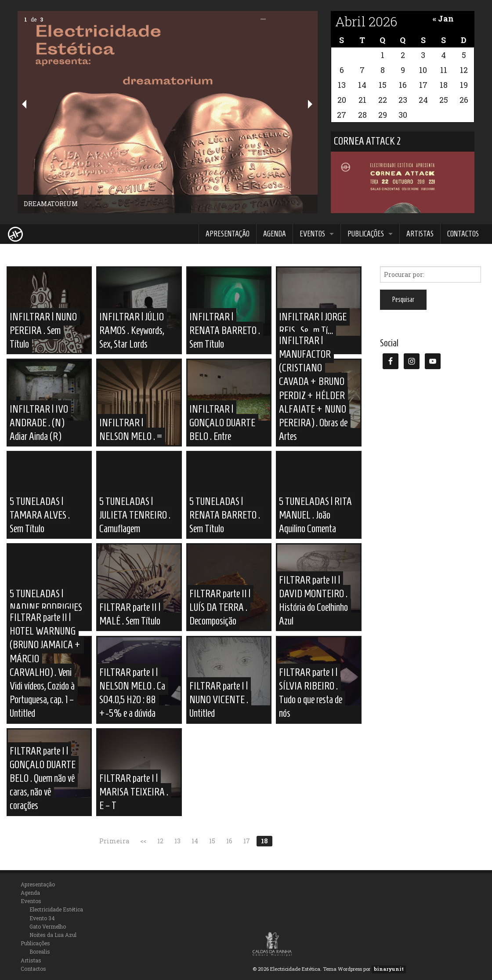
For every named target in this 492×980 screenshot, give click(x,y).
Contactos (463, 234)
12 (160, 841)
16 (229, 841)
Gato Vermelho (48, 926)
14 (195, 841)
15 (212, 841)
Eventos (312, 234)
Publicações (366, 234)
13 (177, 841)
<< (143, 841)
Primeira (114, 841)
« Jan (443, 18)
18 (264, 841)
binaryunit (389, 969)
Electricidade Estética (56, 909)
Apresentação (228, 234)
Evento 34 (42, 918)
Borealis (40, 951)
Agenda (275, 234)
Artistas (420, 234)
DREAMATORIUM (51, 204)
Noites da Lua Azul (53, 935)
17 (247, 841)
